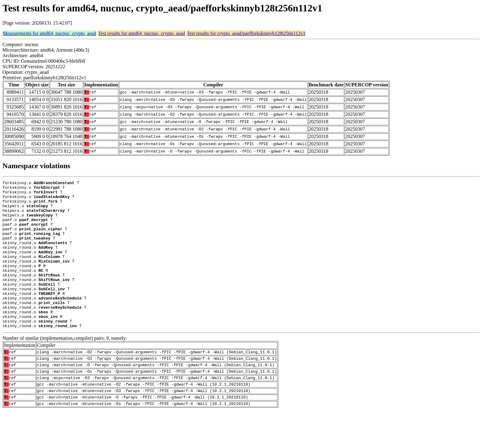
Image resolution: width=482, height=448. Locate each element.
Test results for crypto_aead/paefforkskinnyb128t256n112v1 (246, 33)
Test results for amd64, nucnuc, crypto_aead (142, 33)
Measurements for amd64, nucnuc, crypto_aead (49, 33)
